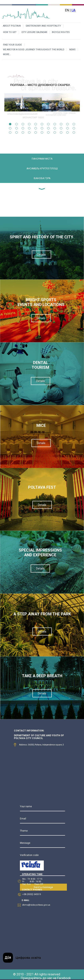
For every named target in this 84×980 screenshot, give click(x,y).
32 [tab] (67, 132)
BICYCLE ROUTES (61, 32)
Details (42, 255)
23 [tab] (10, 132)
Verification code (29, 855)
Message (25, 843)
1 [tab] (10, 124)
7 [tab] (48, 124)
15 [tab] (29, 128)
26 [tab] (29, 132)
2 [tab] (17, 124)
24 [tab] (17, 132)
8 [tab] (55, 124)
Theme (24, 831)
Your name (26, 806)
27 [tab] (36, 132)
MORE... (7, 54)
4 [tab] (29, 124)
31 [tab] (61, 132)
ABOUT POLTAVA (12, 26)
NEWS (72, 50)
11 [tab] (74, 124)
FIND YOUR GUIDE (12, 45)
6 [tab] (42, 124)
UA (73, 10)
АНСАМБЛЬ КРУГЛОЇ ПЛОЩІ (42, 169)
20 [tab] (61, 128)
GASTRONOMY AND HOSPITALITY (43, 26)
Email (23, 819)
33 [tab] (74, 132)
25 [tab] (23, 132)
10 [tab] (67, 124)
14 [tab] (23, 128)
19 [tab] (55, 128)
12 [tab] (10, 128)
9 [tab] (61, 124)
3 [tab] (23, 124)
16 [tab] (36, 128)
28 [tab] (42, 132)
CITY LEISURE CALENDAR (34, 32)
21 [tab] (67, 128)
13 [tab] (17, 128)
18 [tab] (48, 128)
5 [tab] (36, 124)
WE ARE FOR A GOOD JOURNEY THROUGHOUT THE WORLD (34, 50)
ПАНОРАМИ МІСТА (42, 159)
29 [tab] (48, 132)
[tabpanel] (42, 86)
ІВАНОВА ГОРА (42, 178)
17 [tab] (42, 128)
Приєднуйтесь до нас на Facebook (46, 978)
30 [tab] (55, 132)
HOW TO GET (10, 32)
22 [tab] (74, 128)
